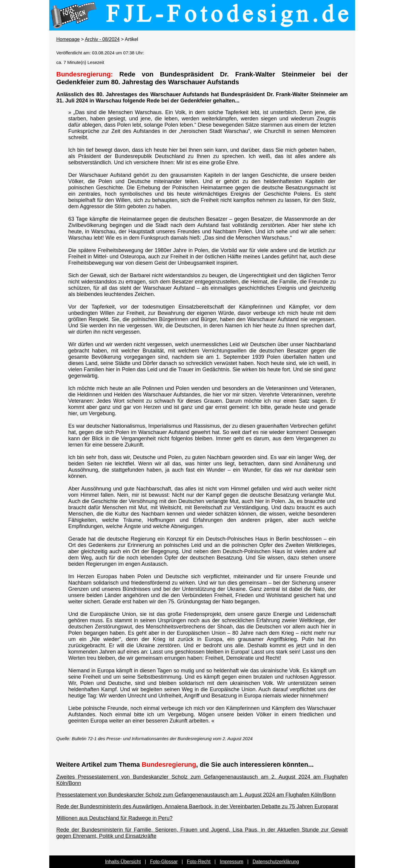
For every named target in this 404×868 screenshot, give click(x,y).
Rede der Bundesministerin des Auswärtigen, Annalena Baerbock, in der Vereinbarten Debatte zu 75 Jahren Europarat (197, 806)
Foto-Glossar (164, 862)
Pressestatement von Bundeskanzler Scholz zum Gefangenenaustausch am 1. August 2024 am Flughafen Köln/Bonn (196, 795)
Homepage (68, 39)
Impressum (232, 862)
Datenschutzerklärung (276, 862)
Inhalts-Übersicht (123, 862)
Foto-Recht (199, 862)
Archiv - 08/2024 (102, 39)
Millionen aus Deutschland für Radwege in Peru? (115, 818)
